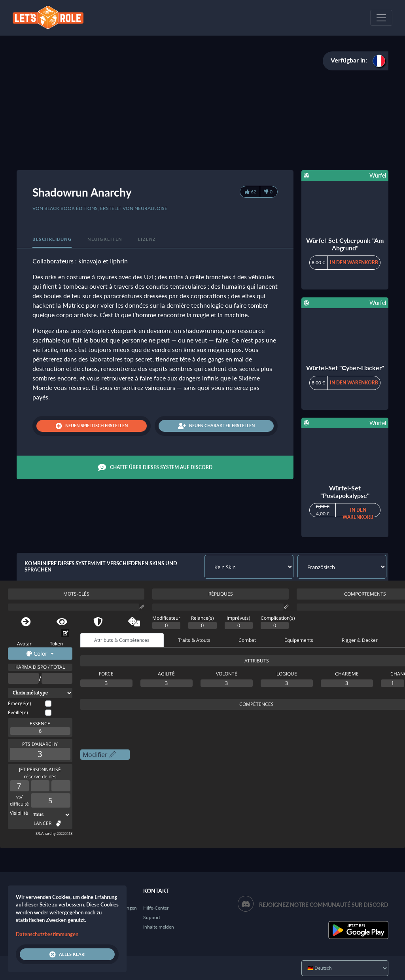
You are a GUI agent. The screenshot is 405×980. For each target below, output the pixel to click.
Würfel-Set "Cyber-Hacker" (345, 368)
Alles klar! (67, 954)
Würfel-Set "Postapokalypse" (345, 492)
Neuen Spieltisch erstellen (92, 426)
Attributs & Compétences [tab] (122, 640)
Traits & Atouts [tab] (194, 640)
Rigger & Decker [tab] (360, 640)
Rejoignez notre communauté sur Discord (324, 905)
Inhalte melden (159, 927)
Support (152, 917)
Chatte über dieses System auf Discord (155, 467)
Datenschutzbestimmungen (47, 934)
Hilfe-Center (156, 908)
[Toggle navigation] (381, 18)
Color (38, 654)
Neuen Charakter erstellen (216, 426)
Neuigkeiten (105, 239)
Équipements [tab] (299, 640)
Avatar (24, 644)
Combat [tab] (247, 640)
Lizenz (147, 239)
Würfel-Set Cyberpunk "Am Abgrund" (345, 244)
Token (56, 644)
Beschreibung (52, 239)
